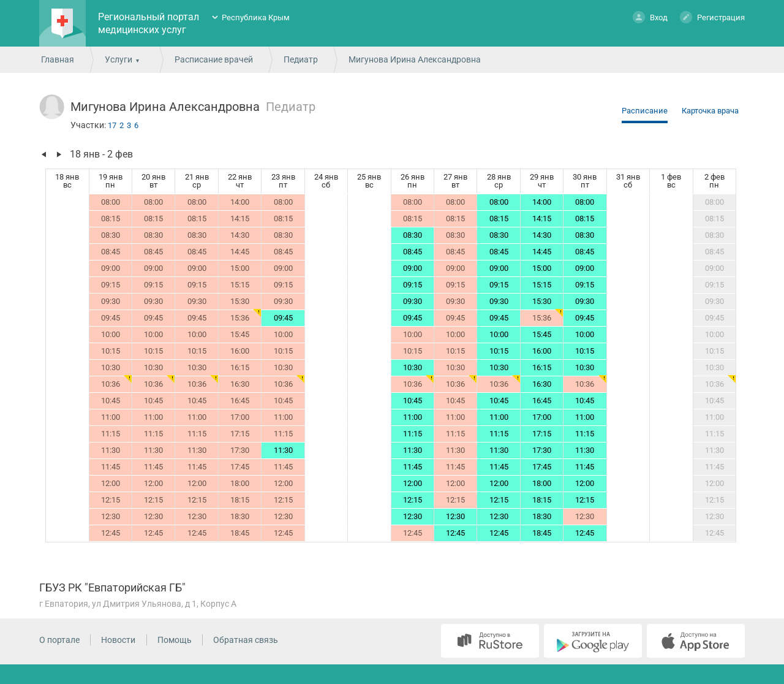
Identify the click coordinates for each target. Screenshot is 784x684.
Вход (650, 17)
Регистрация (712, 17)
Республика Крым (256, 17)
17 (112, 125)
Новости (118, 640)
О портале (59, 640)
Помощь (175, 640)
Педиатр (301, 59)
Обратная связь (246, 640)
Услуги (119, 59)
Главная (58, 59)
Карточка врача (710, 111)
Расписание (645, 111)
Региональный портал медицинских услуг (149, 23)
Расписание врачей (214, 59)
